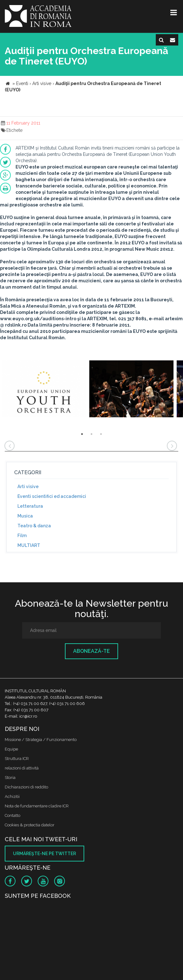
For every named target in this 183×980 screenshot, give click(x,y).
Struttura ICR (17, 759)
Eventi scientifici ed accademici (52, 496)
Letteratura (30, 506)
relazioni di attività (22, 768)
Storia (10, 778)
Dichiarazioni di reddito (26, 787)
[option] (44, 390)
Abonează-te (91, 651)
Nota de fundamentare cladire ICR (37, 806)
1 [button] (82, 434)
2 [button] (91, 434)
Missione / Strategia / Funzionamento (41, 740)
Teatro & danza (34, 526)
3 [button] (101, 434)
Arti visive (28, 487)
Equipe (11, 749)
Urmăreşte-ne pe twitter (44, 854)
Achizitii (12, 796)
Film (22, 536)
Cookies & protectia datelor (30, 825)
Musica (25, 516)
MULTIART (29, 545)
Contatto (13, 815)
